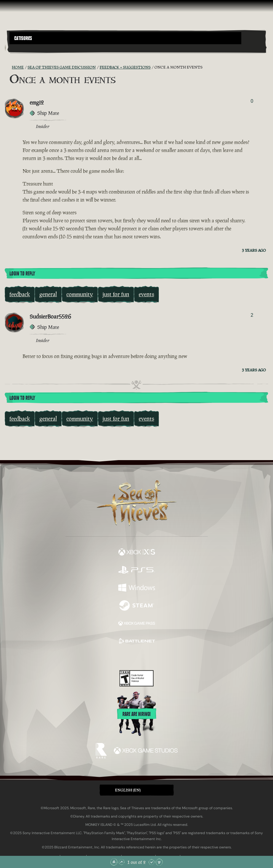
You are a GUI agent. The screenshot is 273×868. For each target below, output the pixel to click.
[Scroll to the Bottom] (159, 862)
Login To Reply (22, 274)
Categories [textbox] (23, 38)
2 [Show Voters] (252, 315)
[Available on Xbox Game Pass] (137, 624)
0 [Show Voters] (252, 101)
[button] (125, 38)
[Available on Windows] (137, 588)
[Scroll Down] (151, 862)
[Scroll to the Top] (114, 862)
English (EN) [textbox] (128, 790)
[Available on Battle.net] (137, 642)
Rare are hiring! (136, 714)
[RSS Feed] (8, 67)
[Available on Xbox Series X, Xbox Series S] (137, 553)
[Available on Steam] (137, 606)
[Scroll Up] (122, 862)
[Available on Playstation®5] (137, 571)
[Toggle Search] (20, 48)
